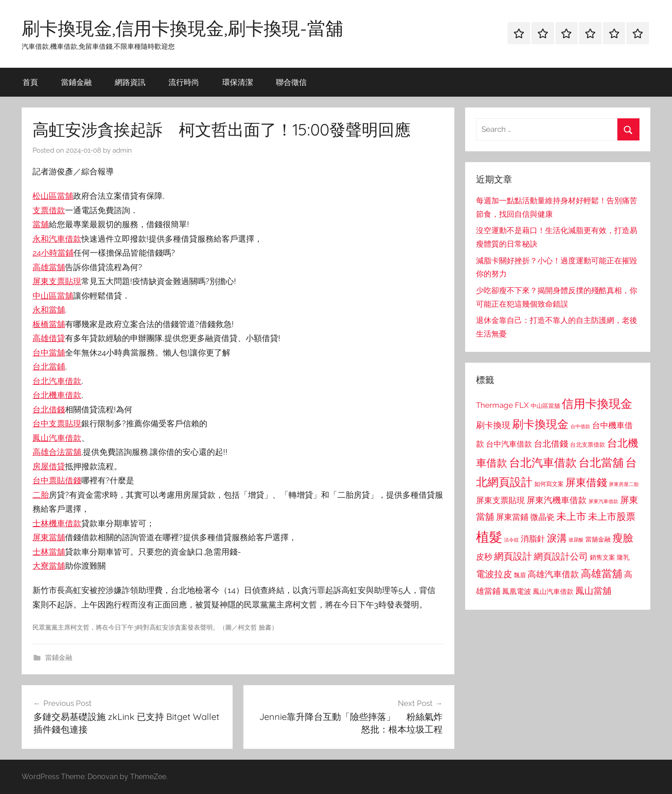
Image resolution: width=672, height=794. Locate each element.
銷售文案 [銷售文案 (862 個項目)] (602, 557)
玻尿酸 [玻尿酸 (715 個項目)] (576, 540)
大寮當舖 (49, 566)
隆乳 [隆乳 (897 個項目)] (623, 557)
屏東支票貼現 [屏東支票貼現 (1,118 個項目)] (500, 500)
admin (122, 150)
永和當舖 (49, 310)
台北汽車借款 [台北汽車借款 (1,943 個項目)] (543, 462)
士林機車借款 (57, 523)
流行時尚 (184, 82)
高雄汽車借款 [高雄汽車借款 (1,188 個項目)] (553, 574)
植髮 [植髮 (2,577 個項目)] (489, 537)
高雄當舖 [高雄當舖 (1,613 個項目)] (602, 574)
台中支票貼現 (57, 423)
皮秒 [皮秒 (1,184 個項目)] (484, 557)
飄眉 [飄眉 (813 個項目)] (520, 575)
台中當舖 (49, 353)
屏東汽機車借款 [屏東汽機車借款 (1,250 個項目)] (557, 500)
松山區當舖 (53, 196)
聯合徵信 (291, 82)
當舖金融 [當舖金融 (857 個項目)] (598, 539)
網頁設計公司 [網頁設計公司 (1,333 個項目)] (561, 556)
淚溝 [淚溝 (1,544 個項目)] (557, 538)
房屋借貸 (49, 466)
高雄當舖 (49, 267)
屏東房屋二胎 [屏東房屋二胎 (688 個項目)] (624, 484)
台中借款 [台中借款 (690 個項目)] (580, 426)
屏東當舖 (49, 537)
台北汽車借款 (57, 381)
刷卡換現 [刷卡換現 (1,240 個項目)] (493, 425)
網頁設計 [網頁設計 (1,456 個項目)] (513, 556)
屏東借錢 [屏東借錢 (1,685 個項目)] (586, 482)
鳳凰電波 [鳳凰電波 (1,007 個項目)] (517, 591)
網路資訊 (130, 82)
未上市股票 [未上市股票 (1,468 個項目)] (612, 516)
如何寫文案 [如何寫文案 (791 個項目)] (549, 484)
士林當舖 (49, 552)
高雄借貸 (49, 338)
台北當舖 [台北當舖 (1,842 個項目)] (601, 463)
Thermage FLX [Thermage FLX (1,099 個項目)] (502, 405)
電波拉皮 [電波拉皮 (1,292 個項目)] (494, 574)
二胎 (41, 495)
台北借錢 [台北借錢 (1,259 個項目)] (551, 444)
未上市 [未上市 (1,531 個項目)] (571, 516)
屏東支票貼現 (57, 281)
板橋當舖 (49, 324)
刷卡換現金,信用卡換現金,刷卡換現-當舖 (182, 28)
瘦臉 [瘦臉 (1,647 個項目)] (623, 538)
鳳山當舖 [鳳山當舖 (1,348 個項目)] (593, 591)
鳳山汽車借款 (57, 438)
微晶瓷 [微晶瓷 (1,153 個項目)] (542, 517)
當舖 (41, 224)
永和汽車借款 (57, 239)
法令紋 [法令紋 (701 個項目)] (511, 540)
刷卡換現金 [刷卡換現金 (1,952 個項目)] (540, 424)
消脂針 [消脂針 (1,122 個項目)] (533, 539)
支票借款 (49, 210)
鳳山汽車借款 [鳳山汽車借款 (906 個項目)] (553, 591)
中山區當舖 (53, 296)
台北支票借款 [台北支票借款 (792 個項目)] (588, 445)
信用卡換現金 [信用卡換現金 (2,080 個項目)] (597, 404)
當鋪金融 (76, 82)
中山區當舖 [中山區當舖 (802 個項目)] (545, 406)
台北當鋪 (49, 367)
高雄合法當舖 (57, 452)
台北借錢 (49, 409)
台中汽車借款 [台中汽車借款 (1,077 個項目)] (509, 444)
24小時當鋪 (53, 253)
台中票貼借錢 (57, 480)
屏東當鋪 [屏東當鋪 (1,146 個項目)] (512, 517)
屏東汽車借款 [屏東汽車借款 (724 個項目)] (603, 501)
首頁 (30, 82)
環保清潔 (238, 82)
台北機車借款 (57, 395)
